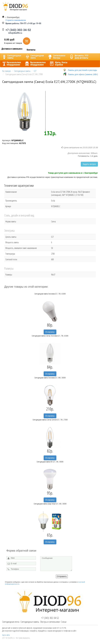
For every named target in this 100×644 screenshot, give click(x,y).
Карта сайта (6, 635)
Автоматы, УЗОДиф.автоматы (79, 57)
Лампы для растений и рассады (82, 70)
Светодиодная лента (11, 622)
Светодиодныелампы (11, 57)
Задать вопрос (89, 164)
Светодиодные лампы (30, 622)
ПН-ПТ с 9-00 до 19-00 (23, 23)
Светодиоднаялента (34, 57)
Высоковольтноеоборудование (35, 63)
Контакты (31, 50)
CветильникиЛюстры (56, 57)
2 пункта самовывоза (16, 20)
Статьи (64, 622)
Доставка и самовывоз (12, 49)
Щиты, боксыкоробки (58, 63)
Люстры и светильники (50, 622)
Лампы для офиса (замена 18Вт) (83, 74)
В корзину (50, 332)
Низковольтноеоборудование (11, 63)
